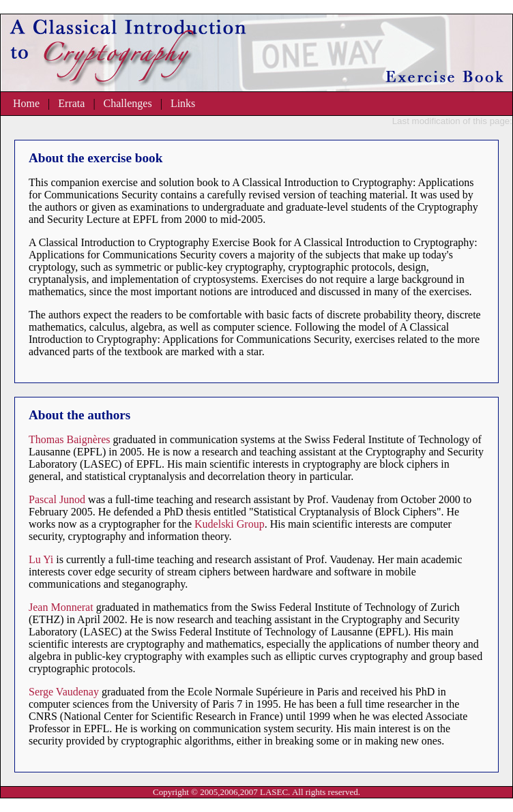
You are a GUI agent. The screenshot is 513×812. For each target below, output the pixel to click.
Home (26, 103)
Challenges (128, 103)
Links (183, 103)
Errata (71, 103)
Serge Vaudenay (64, 692)
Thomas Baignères (70, 439)
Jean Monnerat (61, 607)
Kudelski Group (230, 524)
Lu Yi (41, 559)
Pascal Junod (57, 499)
